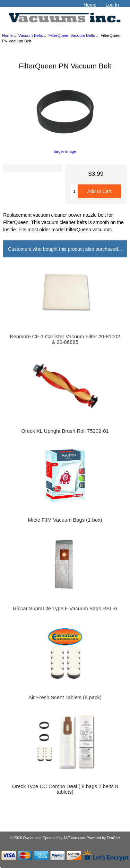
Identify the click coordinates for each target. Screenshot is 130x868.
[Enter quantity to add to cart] (74, 191)
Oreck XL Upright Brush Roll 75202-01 (65, 431)
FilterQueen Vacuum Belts (72, 35)
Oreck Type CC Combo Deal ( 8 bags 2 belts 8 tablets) (65, 789)
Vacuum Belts (31, 35)
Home (90, 5)
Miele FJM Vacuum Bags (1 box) (65, 520)
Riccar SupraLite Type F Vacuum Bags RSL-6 (65, 609)
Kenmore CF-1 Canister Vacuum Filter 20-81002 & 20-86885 (65, 339)
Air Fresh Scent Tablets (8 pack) (65, 697)
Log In (112, 5)
